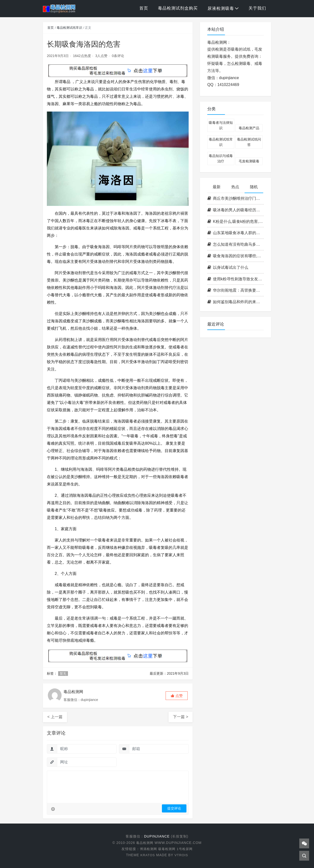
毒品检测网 (145, 843)
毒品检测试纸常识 (69, 28)
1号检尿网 (186, 849)
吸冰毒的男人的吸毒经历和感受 (235, 210)
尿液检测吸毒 (221, 8)
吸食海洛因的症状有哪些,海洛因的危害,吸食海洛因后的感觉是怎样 (235, 256)
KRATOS (147, 855)
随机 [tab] (254, 187)
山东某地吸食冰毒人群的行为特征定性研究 (235, 233)
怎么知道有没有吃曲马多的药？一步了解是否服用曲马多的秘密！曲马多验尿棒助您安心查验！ (235, 244)
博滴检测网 (147, 849)
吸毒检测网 (167, 849)
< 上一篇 (55, 717)
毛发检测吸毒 (249, 161)
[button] (177, 696)
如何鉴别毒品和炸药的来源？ (235, 302)
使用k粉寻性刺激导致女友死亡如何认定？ (235, 279)
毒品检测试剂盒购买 (178, 8)
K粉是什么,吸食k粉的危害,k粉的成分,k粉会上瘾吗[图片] (235, 221)
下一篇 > (181, 717)
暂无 (63, 674)
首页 (144, 8)
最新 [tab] (217, 187)
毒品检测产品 (249, 128)
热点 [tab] (235, 187)
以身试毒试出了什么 (228, 267)
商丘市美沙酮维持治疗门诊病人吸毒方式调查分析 (235, 198)
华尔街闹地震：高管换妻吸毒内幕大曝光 (235, 290)
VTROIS (182, 855)
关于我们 (257, 8)
